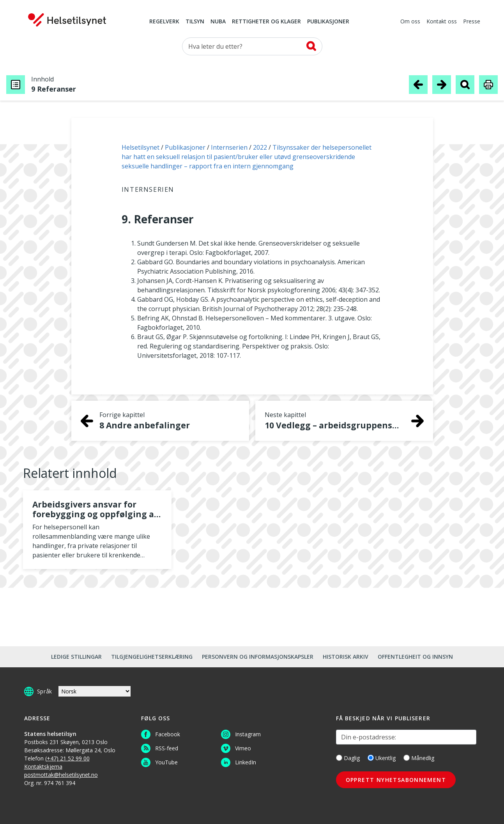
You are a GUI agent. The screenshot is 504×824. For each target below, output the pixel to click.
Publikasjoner (328, 22)
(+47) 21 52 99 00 (67, 758)
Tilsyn (195, 22)
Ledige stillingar (76, 657)
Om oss (410, 22)
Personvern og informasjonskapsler (258, 657)
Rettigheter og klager (266, 22)
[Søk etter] (252, 46)
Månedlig (419, 758)
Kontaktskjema (43, 767)
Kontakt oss (442, 22)
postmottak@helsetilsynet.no (61, 775)
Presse (472, 22)
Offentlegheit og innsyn (415, 657)
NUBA (218, 22)
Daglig (348, 758)
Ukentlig (382, 758)
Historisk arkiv (346, 657)
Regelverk (164, 22)
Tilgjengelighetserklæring (152, 657)
